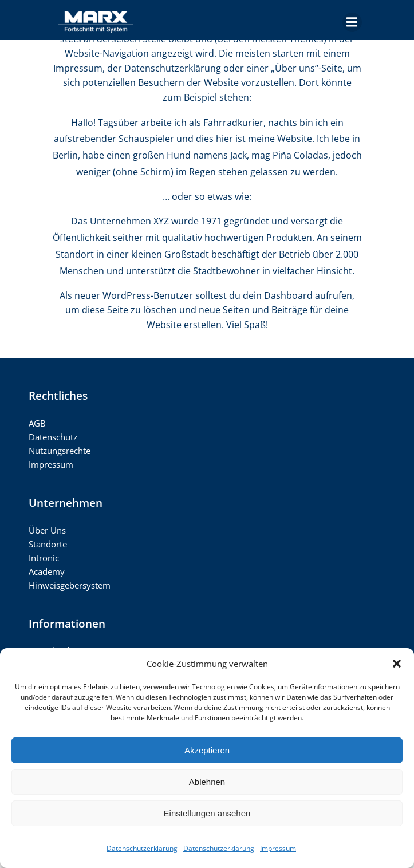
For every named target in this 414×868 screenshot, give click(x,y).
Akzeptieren (207, 750)
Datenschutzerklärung (142, 848)
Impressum (278, 848)
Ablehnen (207, 782)
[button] (397, 664)
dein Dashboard (278, 295)
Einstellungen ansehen (207, 813)
